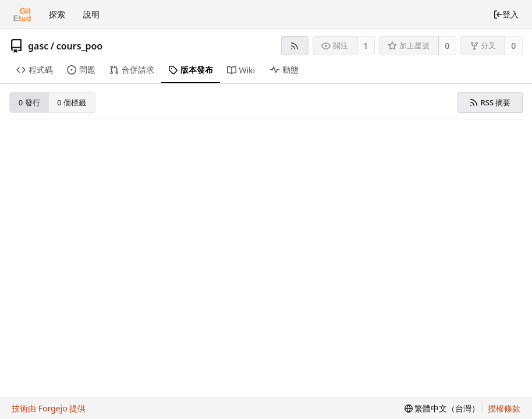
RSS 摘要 (490, 102)
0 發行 (29, 102)
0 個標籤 (72, 102)
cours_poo (79, 46)
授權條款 (504, 408)
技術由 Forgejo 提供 (49, 408)
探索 (57, 14)
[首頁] (22, 15)
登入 (506, 14)
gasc (38, 46)
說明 (91, 14)
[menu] (442, 409)
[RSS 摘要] (295, 46)
